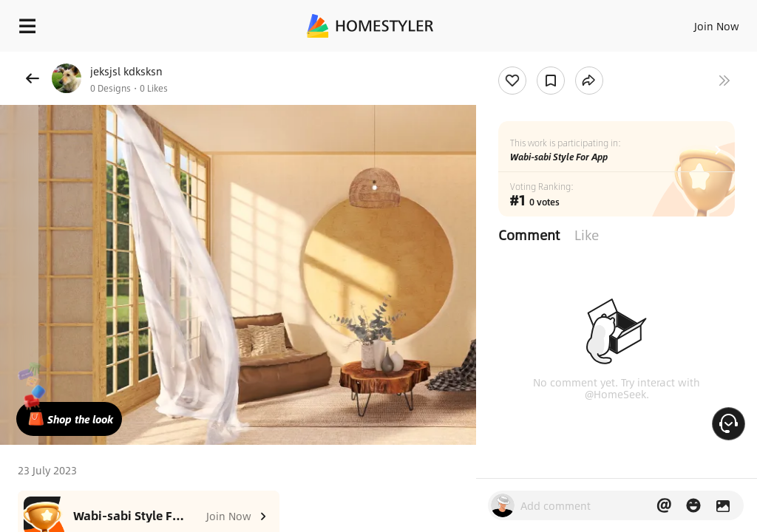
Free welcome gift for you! (568, 59)
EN (697, 22)
